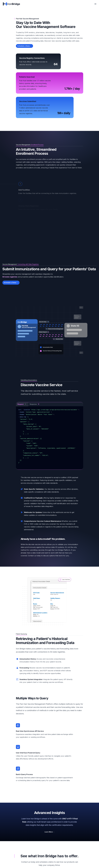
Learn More (50, 832)
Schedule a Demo (24, 46)
